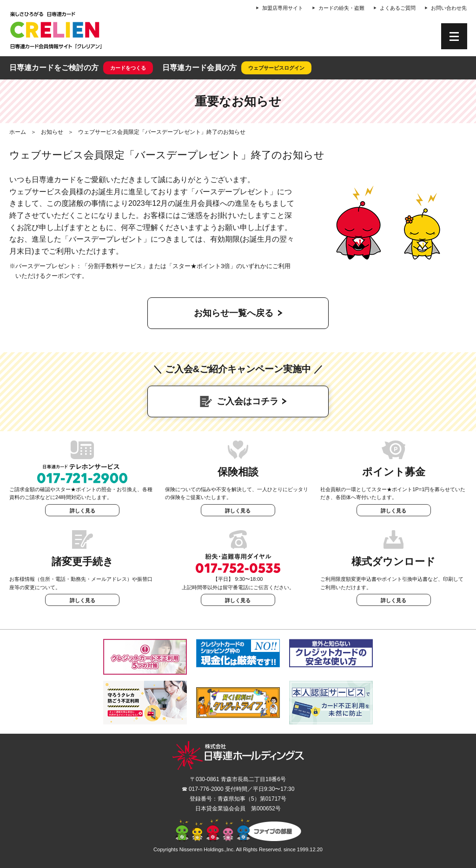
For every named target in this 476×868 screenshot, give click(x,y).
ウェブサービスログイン (276, 68)
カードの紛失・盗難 (341, 8)
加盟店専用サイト (283, 8)
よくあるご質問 (398, 8)
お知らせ (52, 132)
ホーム (18, 132)
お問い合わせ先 (449, 8)
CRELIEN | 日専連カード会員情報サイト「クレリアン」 (56, 30)
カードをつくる (128, 68)
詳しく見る (83, 511)
